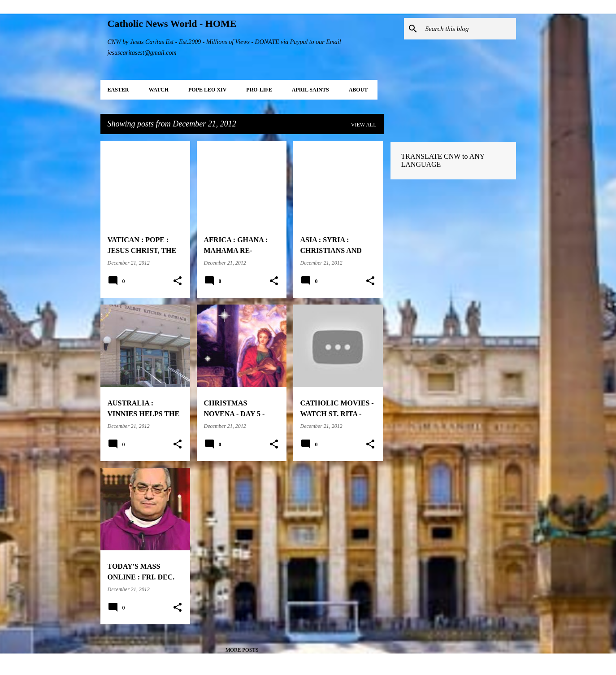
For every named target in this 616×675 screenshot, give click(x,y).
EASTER (118, 90)
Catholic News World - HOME (172, 24)
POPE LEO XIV (207, 90)
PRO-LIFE (259, 90)
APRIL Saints (310, 90)
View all (364, 125)
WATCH (159, 90)
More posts (242, 650)
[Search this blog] (469, 29)
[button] (178, 281)
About (358, 90)
